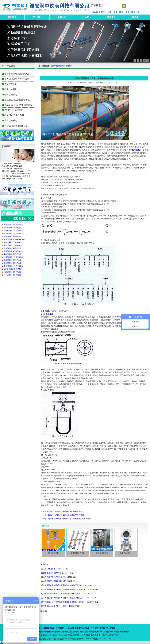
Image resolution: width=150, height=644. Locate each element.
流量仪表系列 (11, 89)
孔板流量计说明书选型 (13, 272)
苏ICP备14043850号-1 (111, 635)
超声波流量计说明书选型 (14, 257)
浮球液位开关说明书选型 (14, 251)
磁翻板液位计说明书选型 (14, 225)
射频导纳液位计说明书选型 (14, 239)
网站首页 (12, 17)
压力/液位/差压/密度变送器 (17, 79)
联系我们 (136, 17)
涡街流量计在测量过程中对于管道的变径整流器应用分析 (63, 589)
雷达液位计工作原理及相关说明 (54, 581)
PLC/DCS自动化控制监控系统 (18, 105)
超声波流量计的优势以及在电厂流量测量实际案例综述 (70, 519)
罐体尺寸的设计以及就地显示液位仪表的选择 (66, 515)
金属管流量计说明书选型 (14, 266)
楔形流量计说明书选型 (13, 275)
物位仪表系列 (11, 95)
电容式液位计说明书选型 (14, 245)
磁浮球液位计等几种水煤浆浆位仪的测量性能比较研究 (63, 602)
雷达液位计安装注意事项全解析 (54, 577)
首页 (52, 66)
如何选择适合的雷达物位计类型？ (54, 606)
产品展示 (87, 17)
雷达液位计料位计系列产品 (17, 74)
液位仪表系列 (11, 84)
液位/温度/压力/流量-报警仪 (17, 100)
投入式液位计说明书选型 (14, 234)
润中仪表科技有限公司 (66, 512)
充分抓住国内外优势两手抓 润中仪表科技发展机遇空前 (63, 598)
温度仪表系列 (11, 120)
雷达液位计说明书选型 (13, 236)
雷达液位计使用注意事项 (51, 573)
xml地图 (73, 639)
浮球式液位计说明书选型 (14, 231)
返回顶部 (44, 611)
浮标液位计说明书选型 (13, 248)
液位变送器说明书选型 (13, 228)
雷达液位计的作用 (48, 569)
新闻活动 (62, 17)
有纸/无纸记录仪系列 (14, 115)
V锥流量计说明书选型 (12, 269)
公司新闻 (69, 66)
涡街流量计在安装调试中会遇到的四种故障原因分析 (62, 585)
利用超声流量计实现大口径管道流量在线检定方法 (61, 594)
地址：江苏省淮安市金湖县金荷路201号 (54, 639)
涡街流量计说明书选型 (13, 263)
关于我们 (37, 17)
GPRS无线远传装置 (14, 110)
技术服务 (111, 17)
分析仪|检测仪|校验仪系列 (16, 126)
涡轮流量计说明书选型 (13, 260)
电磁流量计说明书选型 (13, 254)
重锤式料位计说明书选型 (14, 242)
